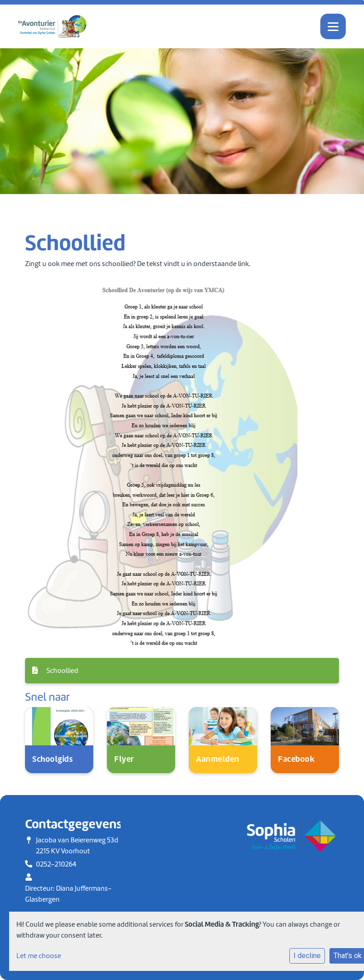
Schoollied (55, 671)
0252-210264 (56, 864)
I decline (307, 956)
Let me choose (39, 956)
